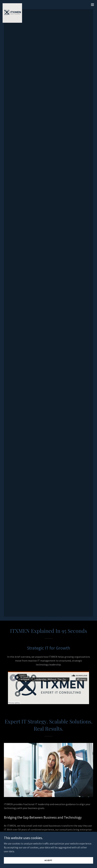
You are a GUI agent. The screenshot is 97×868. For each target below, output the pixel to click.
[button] (92, 5)
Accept (48, 860)
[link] (12, 5)
